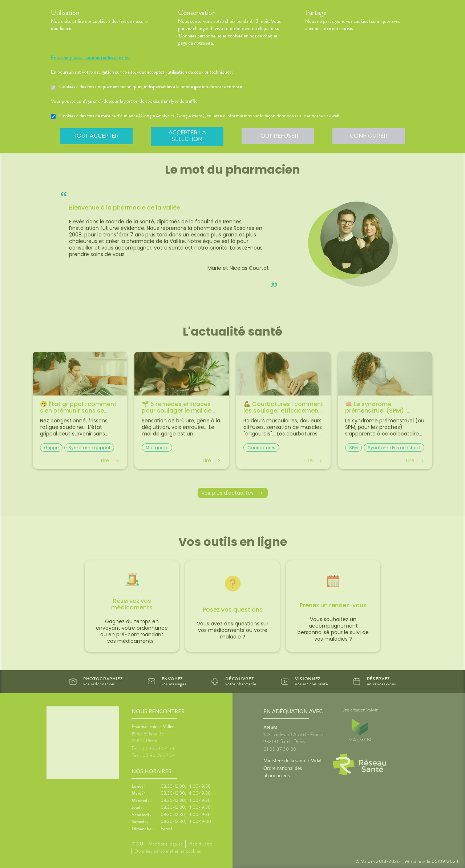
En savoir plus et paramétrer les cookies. (90, 58)
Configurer (369, 136)
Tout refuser (278, 136)
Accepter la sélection (187, 136)
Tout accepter (96, 136)
